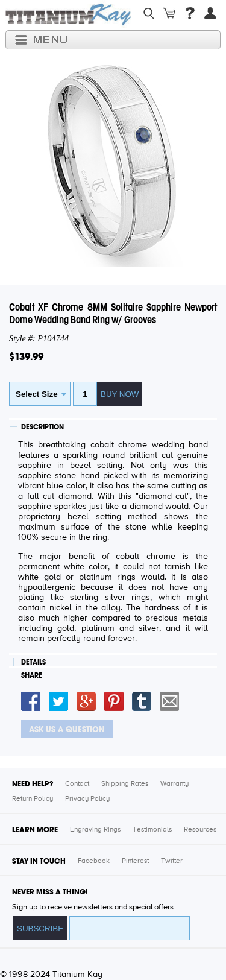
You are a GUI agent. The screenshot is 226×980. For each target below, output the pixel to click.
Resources (200, 830)
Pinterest (135, 861)
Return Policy (33, 799)
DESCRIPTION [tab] (42, 427)
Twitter (172, 861)
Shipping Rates (125, 784)
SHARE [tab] (32, 675)
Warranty (174, 784)
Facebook (94, 861)
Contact (77, 784)
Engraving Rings (95, 830)
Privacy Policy (87, 799)
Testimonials (152, 830)
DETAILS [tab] (33, 662)
